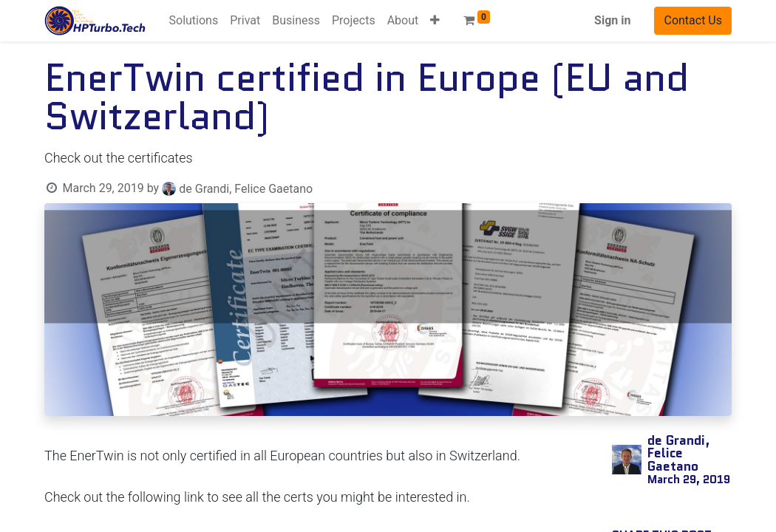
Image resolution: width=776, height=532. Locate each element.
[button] (435, 21)
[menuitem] (194, 21)
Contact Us (693, 20)
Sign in (612, 20)
